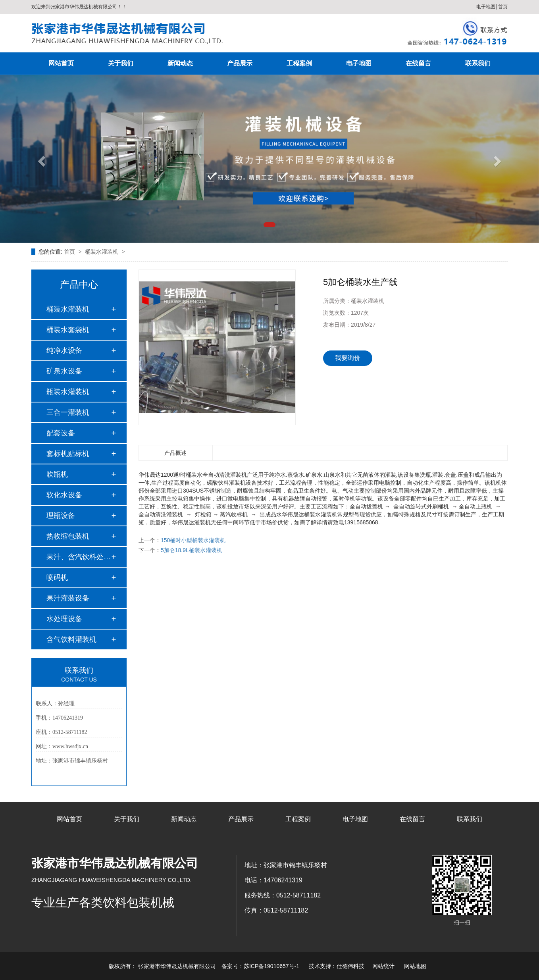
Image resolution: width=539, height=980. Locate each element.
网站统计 (383, 966)
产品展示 (240, 63)
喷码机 (57, 578)
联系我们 (478, 63)
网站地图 (415, 966)
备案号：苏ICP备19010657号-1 (260, 966)
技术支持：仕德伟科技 (337, 966)
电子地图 (486, 7)
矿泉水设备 (64, 371)
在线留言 (418, 63)
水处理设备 (64, 619)
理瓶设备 (61, 516)
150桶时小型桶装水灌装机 (193, 540)
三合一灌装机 (68, 412)
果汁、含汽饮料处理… (79, 557)
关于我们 (121, 63)
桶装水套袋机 (68, 330)
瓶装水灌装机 (68, 392)
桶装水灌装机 (102, 252)
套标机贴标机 (68, 454)
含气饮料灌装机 (71, 639)
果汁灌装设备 (68, 598)
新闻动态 (180, 63)
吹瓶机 (57, 474)
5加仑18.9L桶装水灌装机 (192, 550)
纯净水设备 (64, 350)
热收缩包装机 (68, 536)
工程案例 (299, 63)
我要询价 (348, 358)
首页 (503, 7)
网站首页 (61, 63)
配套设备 (61, 433)
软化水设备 (64, 495)
